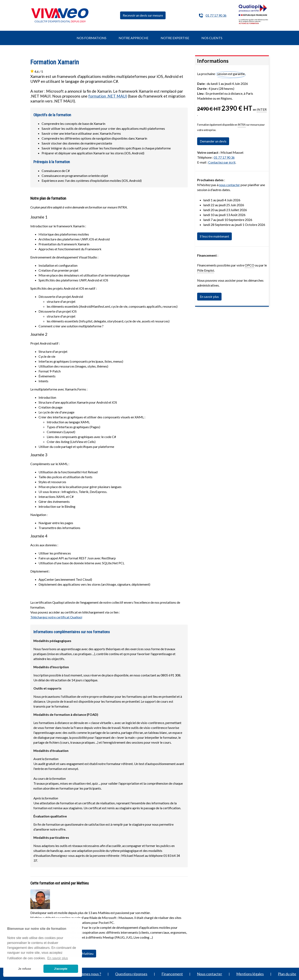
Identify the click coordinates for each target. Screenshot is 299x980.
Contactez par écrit (222, 162)
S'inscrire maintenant (214, 236)
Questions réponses (131, 974)
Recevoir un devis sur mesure (143, 15)
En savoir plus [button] (58, 958)
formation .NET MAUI (108, 96)
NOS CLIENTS (212, 38)
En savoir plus (209, 297)
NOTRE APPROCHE (134, 38)
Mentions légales (250, 974)
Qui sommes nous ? (86, 974)
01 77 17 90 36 (216, 15)
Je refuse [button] (24, 969)
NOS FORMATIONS (92, 38)
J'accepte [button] (61, 969)
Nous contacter (210, 974)
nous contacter (230, 185)
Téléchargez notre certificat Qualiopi (56, 617)
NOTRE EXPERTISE (175, 38)
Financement (172, 974)
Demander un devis (213, 141)
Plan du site (287, 974)
